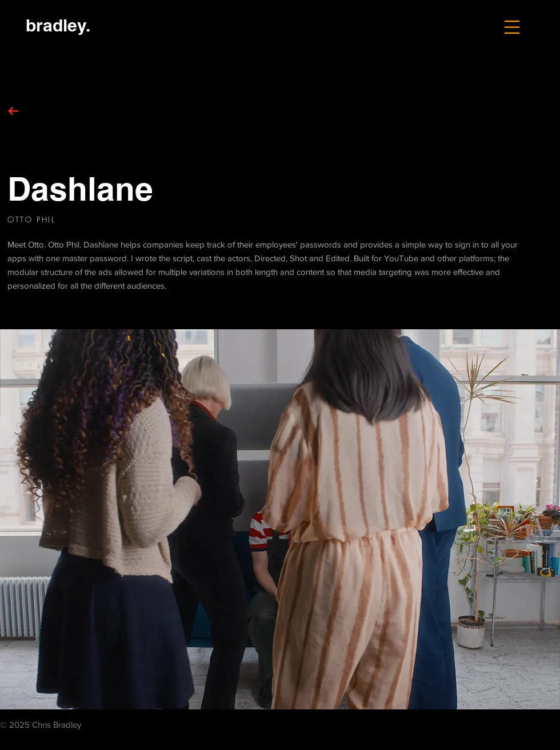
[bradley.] (58, 25)
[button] (512, 27)
